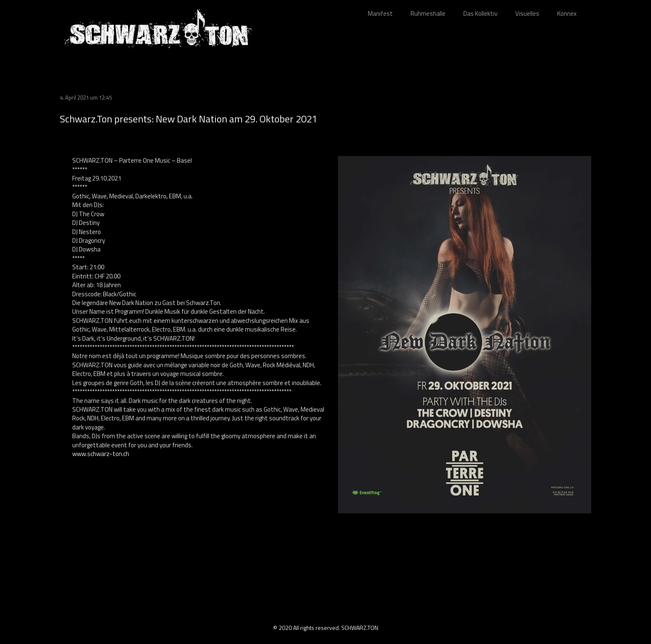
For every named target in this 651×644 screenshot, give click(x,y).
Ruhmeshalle (428, 13)
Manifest (380, 13)
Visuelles (527, 13)
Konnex (567, 13)
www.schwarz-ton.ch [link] (101, 454)
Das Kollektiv (480, 13)
